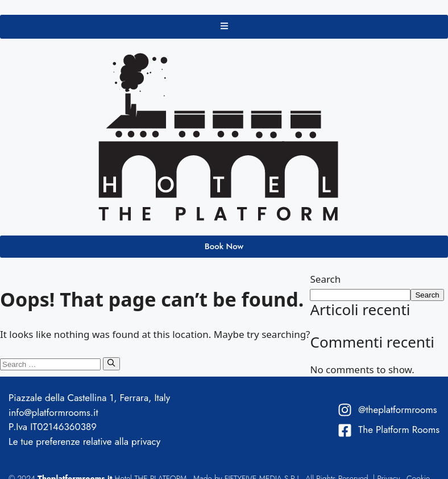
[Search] (111, 364)
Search (325, 279)
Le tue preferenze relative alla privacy (84, 441)
